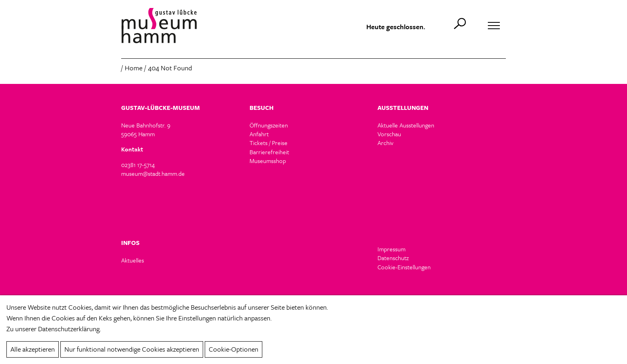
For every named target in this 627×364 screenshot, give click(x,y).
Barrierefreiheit (269, 152)
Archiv (385, 143)
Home (134, 68)
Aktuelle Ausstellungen (406, 125)
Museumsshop (268, 161)
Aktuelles (133, 260)
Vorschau (389, 134)
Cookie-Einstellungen (404, 267)
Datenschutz (393, 258)
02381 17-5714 (138, 165)
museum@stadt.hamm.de (153, 173)
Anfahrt (259, 134)
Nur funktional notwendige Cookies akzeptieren (132, 349)
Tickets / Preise (269, 143)
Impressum (391, 249)
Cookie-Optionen (234, 349)
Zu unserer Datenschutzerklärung (53, 329)
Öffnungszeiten (269, 125)
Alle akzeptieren (33, 349)
